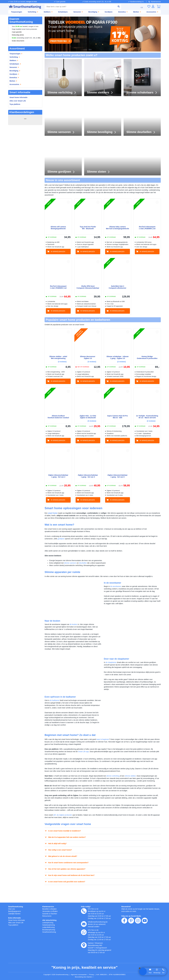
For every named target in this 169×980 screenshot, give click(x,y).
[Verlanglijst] (149, 6)
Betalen (55, 909)
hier (38, 955)
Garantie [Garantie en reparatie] (46, 914)
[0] (159, 7)
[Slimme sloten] (122, 157)
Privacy (93, 975)
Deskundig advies (18, 35)
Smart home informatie (19, 97)
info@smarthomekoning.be (98, 922)
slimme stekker (138, 782)
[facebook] (124, 934)
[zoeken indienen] (118, 7)
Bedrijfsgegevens (15, 911)
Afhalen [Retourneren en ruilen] (56, 911)
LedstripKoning (48, 923)
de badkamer (55, 706)
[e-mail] (84, 924)
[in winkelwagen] (58, 252)
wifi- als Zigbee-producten (64, 826)
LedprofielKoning (49, 927)
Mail (150, 973)
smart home (53, 513)
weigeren (20, 962)
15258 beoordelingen (25, 121)
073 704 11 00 (93, 930)
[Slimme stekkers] (103, 78)
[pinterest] (131, 934)
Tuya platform (15, 104)
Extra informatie (15, 918)
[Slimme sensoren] (63, 117)
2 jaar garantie (17, 32)
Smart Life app (89, 757)
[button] (68, 202)
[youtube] (145, 934)
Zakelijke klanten (15, 914)
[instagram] (138, 934)
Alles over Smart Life (18, 101)
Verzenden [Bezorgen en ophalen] (46, 911)
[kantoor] (84, 945)
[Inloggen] (153, 6)
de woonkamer (117, 589)
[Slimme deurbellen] (142, 117)
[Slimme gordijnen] (63, 157)
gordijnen (70, 539)
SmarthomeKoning (16, 907)
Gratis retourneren (18, 41)
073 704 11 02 (93, 909)
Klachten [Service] (55, 914)
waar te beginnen (108, 745)
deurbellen (86, 563)
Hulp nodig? (86, 907)
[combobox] (80, 7)
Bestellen (46, 909)
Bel (163, 973)
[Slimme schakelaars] (142, 78)
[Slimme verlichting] (63, 78)
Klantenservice (155, 2)
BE (39, 38)
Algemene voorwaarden (79, 975)
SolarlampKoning (49, 925)
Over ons (12, 909)
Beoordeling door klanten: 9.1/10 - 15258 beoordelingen (85, 977)
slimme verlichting (119, 782)
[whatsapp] (84, 932)
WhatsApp (157, 973)
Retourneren (47, 916)
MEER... (38, 137)
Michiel (13, 151)
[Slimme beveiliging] (103, 117)
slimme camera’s (72, 563)
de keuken (76, 627)
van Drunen (14, 132)
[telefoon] (84, 911)
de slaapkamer (112, 667)
